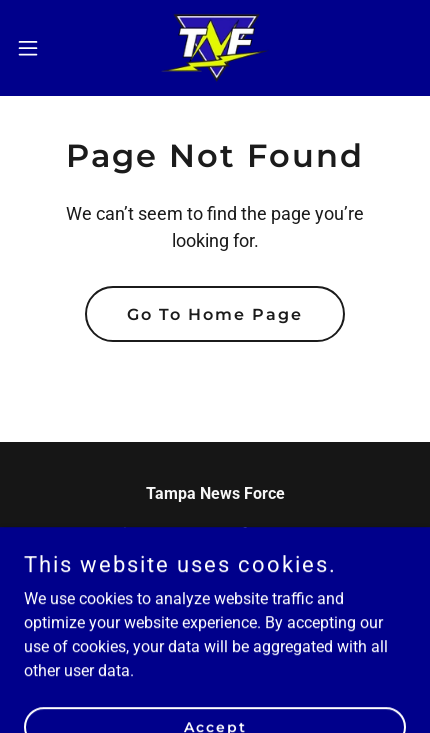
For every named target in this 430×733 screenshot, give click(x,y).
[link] (215, 48)
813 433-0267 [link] (215, 573)
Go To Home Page (215, 314)
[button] (39, 48)
